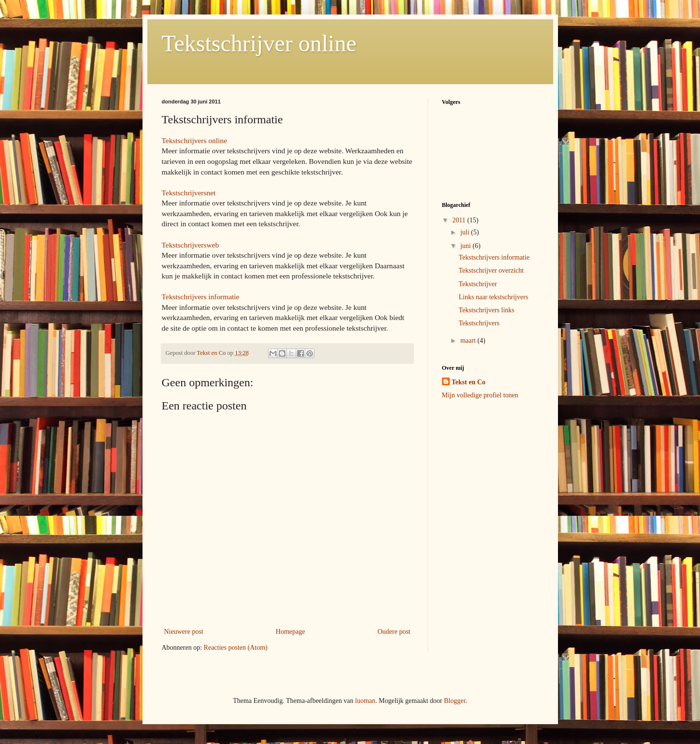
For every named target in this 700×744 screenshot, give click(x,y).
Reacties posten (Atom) (236, 648)
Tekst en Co (469, 382)
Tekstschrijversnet (189, 193)
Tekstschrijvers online (194, 140)
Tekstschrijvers (479, 323)
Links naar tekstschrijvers (493, 297)
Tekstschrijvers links (486, 310)
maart (469, 341)
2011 (460, 220)
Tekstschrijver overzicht (491, 270)
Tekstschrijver (478, 284)
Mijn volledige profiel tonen (480, 395)
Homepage (291, 632)
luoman (365, 701)
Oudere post (394, 632)
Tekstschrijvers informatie (201, 297)
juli (466, 232)
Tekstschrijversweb (191, 245)
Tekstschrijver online (259, 43)
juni (466, 246)
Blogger (455, 701)
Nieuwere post (184, 632)
